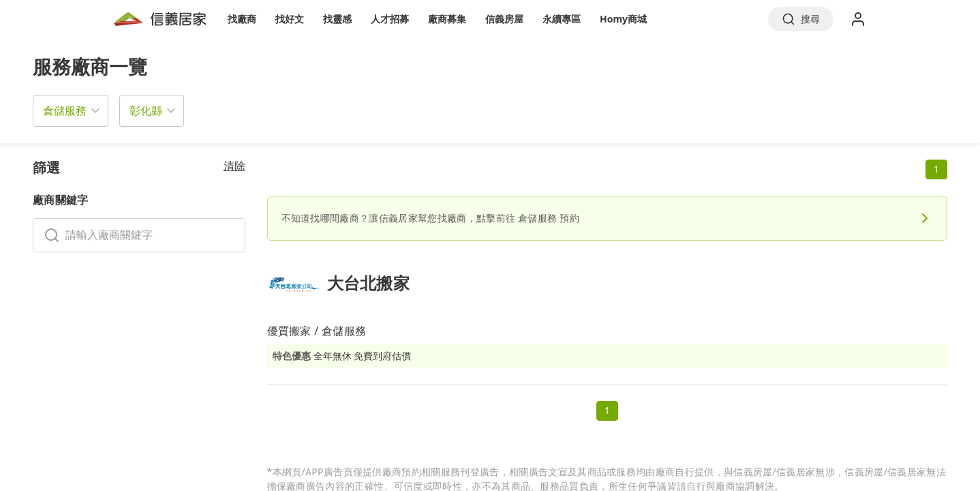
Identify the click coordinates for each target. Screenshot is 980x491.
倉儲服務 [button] (65, 110)
